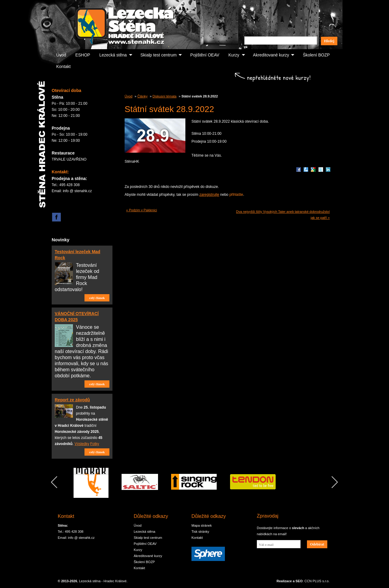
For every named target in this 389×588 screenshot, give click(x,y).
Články (143, 96)
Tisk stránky (200, 532)
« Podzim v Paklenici (142, 210)
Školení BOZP (316, 55)
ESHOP (83, 55)
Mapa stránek (202, 525)
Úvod (61, 55)
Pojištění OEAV (205, 55)
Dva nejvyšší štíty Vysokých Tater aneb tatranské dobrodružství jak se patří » (283, 215)
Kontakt (63, 66)
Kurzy (234, 55)
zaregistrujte (209, 195)
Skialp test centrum (158, 55)
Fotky (95, 444)
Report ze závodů (72, 400)
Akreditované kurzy (271, 55)
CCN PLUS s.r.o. (317, 581)
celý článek (97, 298)
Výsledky (82, 444)
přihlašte (236, 195)
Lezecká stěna (113, 55)
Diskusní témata (165, 96)
